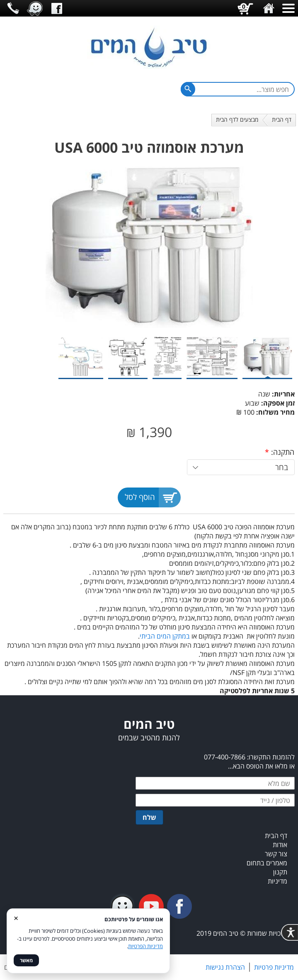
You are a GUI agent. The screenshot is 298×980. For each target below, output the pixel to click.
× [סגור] (16, 918)
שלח (149, 817)
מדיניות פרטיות (274, 967)
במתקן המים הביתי (165, 636)
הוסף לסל (140, 497)
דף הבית (282, 119)
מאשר (26, 960)
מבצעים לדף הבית (237, 119)
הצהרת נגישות (225, 967)
